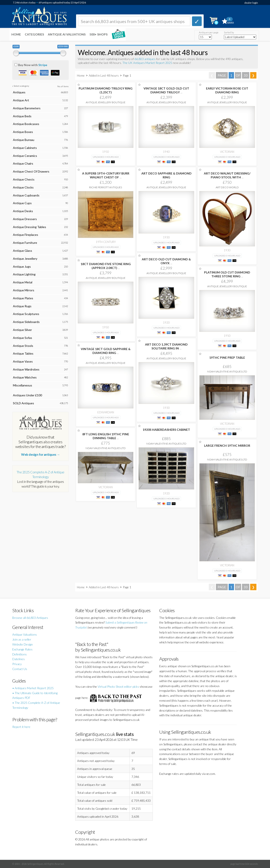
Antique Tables (23, 353)
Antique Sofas (23, 338)
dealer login (251, 3)
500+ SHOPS (98, 34)
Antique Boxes (23, 132)
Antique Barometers (27, 108)
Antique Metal (23, 282)
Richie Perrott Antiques (106, 187)
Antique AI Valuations (67, 34)
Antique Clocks (23, 187)
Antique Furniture (25, 243)
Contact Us (20, 669)
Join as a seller (22, 639)
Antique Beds (22, 116)
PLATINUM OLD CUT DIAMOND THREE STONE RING (227, 274)
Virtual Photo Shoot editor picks (118, 687)
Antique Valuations (25, 634)
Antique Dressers (25, 219)
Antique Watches (25, 377)
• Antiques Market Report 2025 (33, 688)
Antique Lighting (24, 274)
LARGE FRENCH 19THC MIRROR (227, 446)
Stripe (43, 65)
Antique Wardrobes (26, 369)
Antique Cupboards (26, 195)
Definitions (20, 654)
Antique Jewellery (25, 259)
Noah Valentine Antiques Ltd (227, 371)
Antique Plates (23, 298)
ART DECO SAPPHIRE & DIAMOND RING (166, 175)
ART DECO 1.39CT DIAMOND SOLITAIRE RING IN (166, 346)
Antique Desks (23, 211)
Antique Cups (22, 203)
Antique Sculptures (26, 314)
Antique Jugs (22, 266)
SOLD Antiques (23, 403)
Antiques (19, 92)
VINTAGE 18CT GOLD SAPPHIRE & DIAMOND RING (106, 351)
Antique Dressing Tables (30, 227)
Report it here (21, 727)
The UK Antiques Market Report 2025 (147, 63)
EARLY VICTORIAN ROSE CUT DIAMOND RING (227, 90)
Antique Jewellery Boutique (106, 102)
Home (16, 34)
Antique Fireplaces (26, 235)
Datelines (19, 659)
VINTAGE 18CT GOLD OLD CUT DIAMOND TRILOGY (166, 90)
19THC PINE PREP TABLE (227, 358)
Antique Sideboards (26, 322)
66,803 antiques (145, 59)
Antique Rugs (22, 306)
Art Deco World (227, 187)
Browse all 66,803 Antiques (30, 618)
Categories (34, 34)
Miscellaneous (23, 385)
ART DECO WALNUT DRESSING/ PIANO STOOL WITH (227, 175)
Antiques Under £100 (27, 395)
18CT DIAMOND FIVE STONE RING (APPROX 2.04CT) (106, 266)
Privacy (17, 664)
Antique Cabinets (25, 148)
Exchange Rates (22, 649)
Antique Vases (23, 361)
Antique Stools (23, 346)
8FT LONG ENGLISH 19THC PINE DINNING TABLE (106, 436)
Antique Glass (23, 251)
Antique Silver (22, 330)
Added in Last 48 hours (104, 75)
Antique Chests (24, 179)
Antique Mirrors (24, 290)
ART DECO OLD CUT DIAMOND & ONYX (166, 261)
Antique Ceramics (25, 156)
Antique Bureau (24, 140)
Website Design (23, 644)
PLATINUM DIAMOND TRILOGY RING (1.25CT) (106, 90)
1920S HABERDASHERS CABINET (166, 430)
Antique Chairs (23, 163)
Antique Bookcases (26, 124)
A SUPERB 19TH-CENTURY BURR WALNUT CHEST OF (106, 175)
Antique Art (21, 100)
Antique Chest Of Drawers (31, 171)
